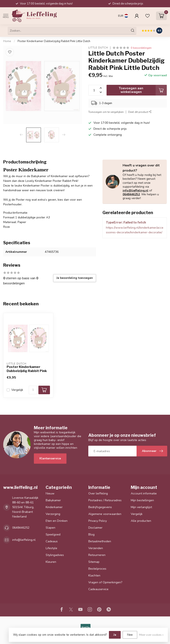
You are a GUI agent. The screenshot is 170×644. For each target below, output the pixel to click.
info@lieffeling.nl (135, 190)
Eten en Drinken (57, 521)
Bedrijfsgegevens (100, 507)
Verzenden (96, 548)
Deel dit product (140, 112)
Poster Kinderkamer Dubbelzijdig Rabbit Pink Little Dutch (54, 41)
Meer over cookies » (151, 635)
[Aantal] (33, 390)
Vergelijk (17, 390)
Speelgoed (53, 534)
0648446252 (131, 194)
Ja (115, 635)
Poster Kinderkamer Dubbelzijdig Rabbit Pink (27, 369)
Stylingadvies (55, 555)
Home (7, 41)
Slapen (50, 528)
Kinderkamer (54, 507)
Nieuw (50, 493)
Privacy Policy (98, 521)
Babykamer (53, 500)
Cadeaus (52, 541)
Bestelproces (97, 569)
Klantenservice (50, 458)
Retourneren (97, 555)
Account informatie (144, 493)
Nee (130, 635)
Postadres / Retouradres (105, 500)
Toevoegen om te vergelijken (106, 112)
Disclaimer (95, 528)
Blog (91, 534)
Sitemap (94, 562)
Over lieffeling (98, 493)
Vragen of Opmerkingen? (105, 582)
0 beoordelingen (141, 48)
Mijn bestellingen (142, 500)
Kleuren (51, 562)
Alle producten (141, 521)
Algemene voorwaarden (105, 514)
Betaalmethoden (100, 541)
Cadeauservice (98, 589)
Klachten (94, 576)
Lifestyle (51, 548)
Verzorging (53, 514)
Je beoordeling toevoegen (75, 278)
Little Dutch (98, 48)
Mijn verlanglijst (141, 507)
